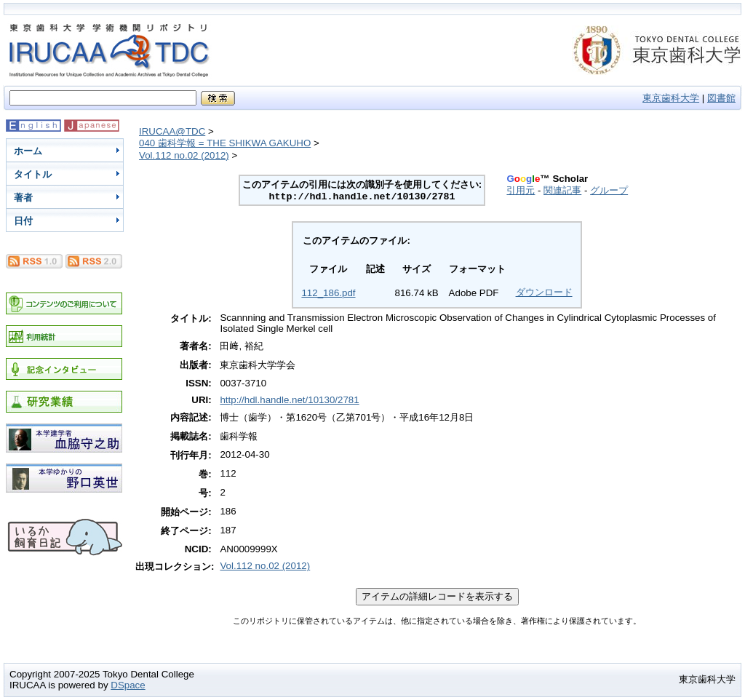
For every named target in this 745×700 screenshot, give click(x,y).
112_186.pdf (328, 293)
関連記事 (562, 190)
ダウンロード (544, 292)
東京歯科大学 (671, 98)
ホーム (28, 151)
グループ (609, 190)
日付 (23, 221)
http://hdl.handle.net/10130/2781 (289, 400)
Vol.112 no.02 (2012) (184, 155)
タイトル (33, 174)
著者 (23, 198)
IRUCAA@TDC (172, 131)
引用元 (521, 190)
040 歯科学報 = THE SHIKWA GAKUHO (225, 143)
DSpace (128, 685)
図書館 (721, 98)
